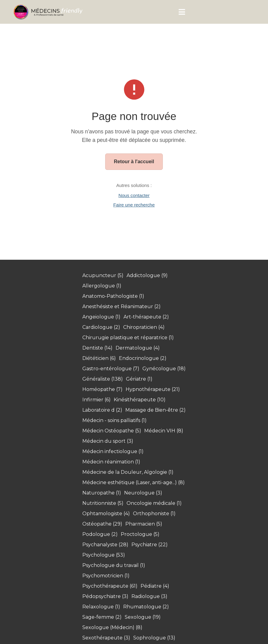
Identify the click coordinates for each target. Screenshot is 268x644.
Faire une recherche (134, 205)
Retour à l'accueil (134, 162)
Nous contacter (134, 195)
